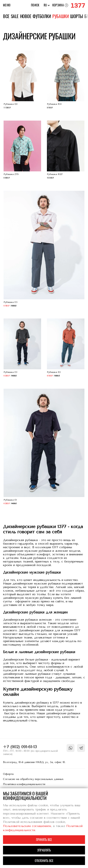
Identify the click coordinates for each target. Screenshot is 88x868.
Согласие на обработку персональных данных (33, 779)
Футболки (42, 16)
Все (6, 16)
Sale (15, 16)
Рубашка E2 (66, 348)
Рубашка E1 (44, 447)
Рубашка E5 (44, 249)
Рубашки (61, 16)
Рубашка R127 (66, 150)
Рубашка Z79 (22, 150)
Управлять (44, 850)
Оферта (8, 774)
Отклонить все (44, 861)
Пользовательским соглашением (27, 826)
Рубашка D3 (22, 80)
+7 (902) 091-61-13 (20, 747)
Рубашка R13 (66, 80)
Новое (26, 16)
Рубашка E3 (22, 348)
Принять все (44, 840)
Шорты (77, 16)
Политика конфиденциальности (24, 784)
